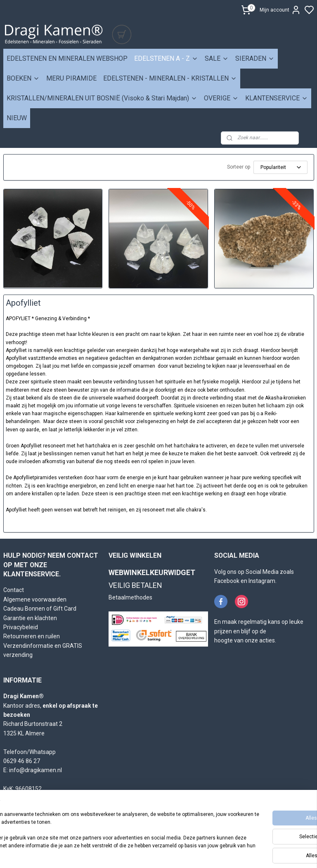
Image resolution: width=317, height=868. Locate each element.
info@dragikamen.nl (35, 770)
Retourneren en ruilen (32, 636)
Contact (14, 590)
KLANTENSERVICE (277, 98)
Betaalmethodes (130, 597)
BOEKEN (23, 78)
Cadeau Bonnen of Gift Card (40, 609)
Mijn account (280, 10)
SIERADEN (255, 58)
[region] (104, 831)
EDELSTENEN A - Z (166, 58)
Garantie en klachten (30, 618)
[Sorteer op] (280, 167)
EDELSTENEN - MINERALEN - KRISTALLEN (170, 78)
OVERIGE (221, 98)
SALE (217, 58)
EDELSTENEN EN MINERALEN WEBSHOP (67, 58)
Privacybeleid (21, 627)
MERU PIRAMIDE (71, 78)
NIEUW (17, 118)
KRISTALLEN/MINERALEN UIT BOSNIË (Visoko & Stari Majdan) (102, 98)
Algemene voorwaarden (35, 599)
